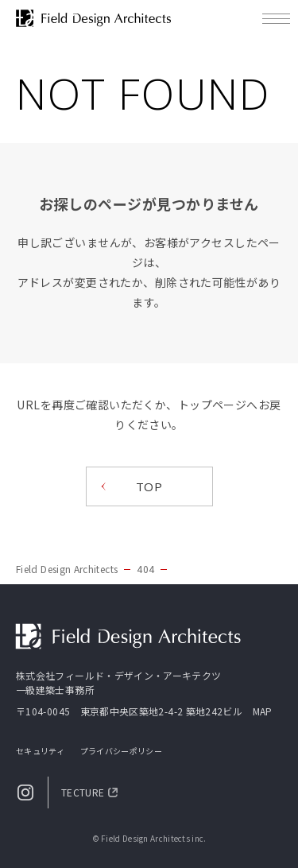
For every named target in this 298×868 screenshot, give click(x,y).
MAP (263, 711)
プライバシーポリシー (121, 751)
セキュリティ (40, 751)
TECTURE (83, 792)
